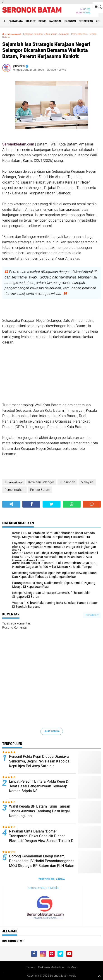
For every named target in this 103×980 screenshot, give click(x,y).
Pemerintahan (79, 34)
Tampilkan (92, 615)
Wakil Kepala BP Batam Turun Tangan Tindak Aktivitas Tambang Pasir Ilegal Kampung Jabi (40, 811)
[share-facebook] (31, 504)
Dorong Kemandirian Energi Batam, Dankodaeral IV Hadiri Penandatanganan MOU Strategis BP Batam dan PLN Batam (42, 861)
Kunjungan (51, 34)
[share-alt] (11, 504)
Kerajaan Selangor (33, 34)
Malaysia (64, 34)
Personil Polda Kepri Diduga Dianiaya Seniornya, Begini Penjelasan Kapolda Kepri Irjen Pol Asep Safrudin (39, 761)
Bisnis (42, 21)
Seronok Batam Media (43, 888)
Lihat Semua (52, 731)
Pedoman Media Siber (51, 967)
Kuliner (31, 21)
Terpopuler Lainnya (52, 879)
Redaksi (31, 967)
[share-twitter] (51, 504)
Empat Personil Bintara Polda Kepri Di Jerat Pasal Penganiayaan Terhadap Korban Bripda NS (39, 786)
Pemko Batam (40, 490)
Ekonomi (70, 21)
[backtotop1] (99, 976)
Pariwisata (16, 21)
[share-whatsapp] (72, 504)
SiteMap (72, 967)
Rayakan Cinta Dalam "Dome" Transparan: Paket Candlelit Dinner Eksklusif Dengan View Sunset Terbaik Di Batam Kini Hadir (42, 838)
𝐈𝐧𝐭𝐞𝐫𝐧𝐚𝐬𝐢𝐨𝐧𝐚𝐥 (14, 34)
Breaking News (13, 941)
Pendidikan (86, 21)
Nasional (55, 21)
